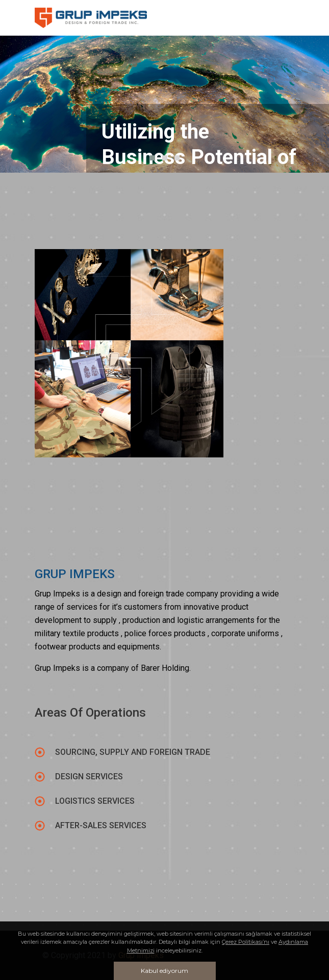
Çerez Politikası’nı (246, 942)
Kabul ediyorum (164, 971)
